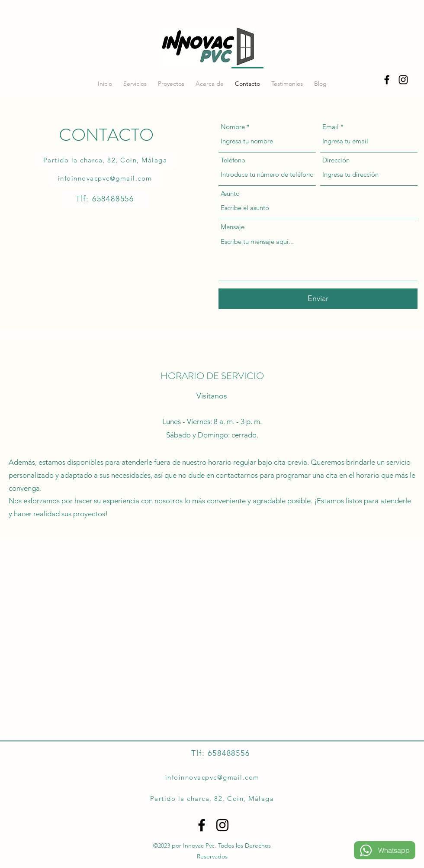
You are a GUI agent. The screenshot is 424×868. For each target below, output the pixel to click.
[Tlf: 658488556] (106, 199)
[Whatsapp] (385, 850)
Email (331, 127)
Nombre (233, 127)
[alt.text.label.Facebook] (387, 80)
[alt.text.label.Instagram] (403, 80)
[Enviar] (318, 299)
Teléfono (233, 160)
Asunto (230, 193)
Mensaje (233, 227)
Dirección (336, 160)
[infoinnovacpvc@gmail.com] (106, 178)
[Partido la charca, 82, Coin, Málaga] (106, 160)
